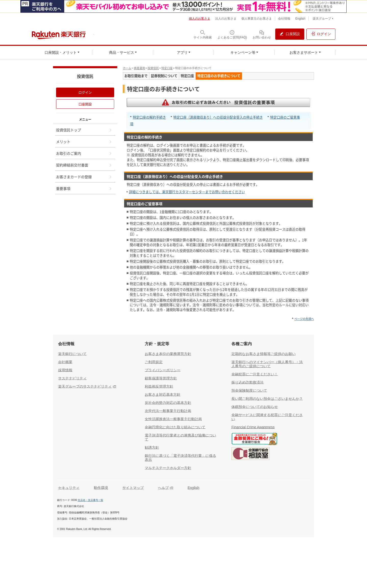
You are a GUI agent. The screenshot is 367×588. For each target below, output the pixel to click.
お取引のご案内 (84, 153)
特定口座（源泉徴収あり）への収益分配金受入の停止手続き (218, 117)
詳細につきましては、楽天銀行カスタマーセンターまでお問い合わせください (187, 192)
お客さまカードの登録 (84, 177)
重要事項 (84, 188)
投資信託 (153, 68)
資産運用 (139, 68)
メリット (84, 142)
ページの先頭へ (304, 319)
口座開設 (85, 104)
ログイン (85, 92)
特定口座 (167, 68)
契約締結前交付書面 (84, 165)
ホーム (127, 68)
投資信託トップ (84, 130)
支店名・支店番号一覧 (90, 500)
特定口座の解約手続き (149, 117)
